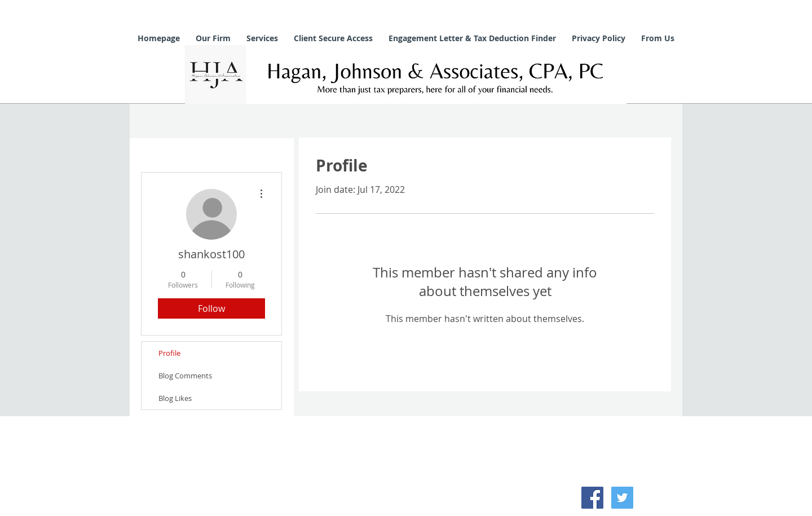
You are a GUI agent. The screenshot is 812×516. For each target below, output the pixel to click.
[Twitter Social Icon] (622, 498)
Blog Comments (185, 376)
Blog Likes (175, 398)
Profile (169, 353)
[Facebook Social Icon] (592, 498)
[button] (213, 38)
